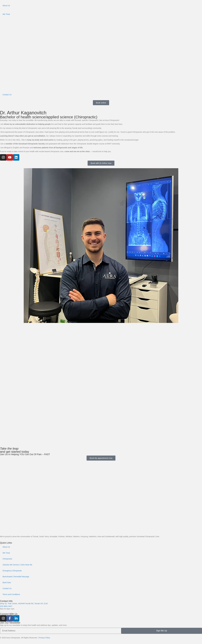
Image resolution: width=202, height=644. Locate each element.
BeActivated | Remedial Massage (16, 577)
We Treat (6, 14)
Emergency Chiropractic (12, 571)
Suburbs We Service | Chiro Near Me (17, 565)
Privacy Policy (45, 638)
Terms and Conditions (11, 594)
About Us (6, 6)
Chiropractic (7, 559)
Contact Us (7, 95)
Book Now (7, 583)
